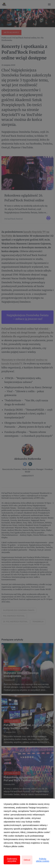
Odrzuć (27, 860)
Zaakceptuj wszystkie (12, 860)
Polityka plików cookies (43, 860)
